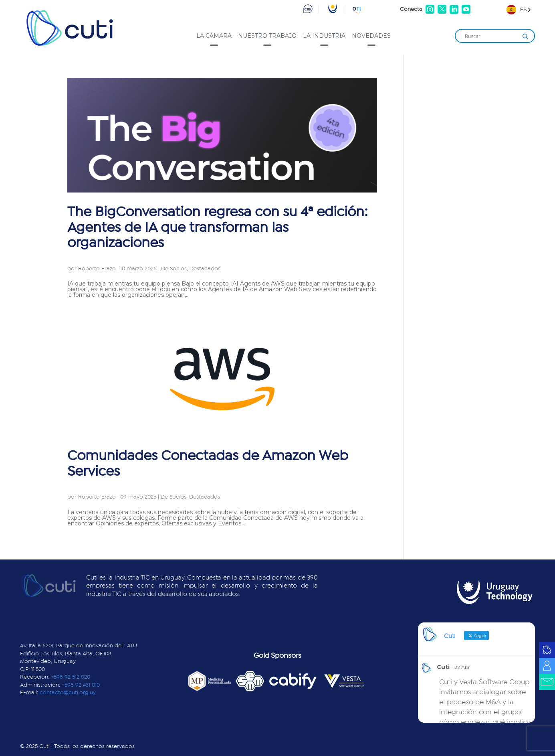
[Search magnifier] (525, 36)
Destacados (205, 269)
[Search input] (491, 36)
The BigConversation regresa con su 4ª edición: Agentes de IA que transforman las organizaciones (218, 227)
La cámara (214, 36)
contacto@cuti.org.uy (68, 693)
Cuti (443, 667)
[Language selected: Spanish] (519, 9)
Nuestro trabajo (267, 36)
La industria (324, 36)
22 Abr (462, 667)
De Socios (174, 269)
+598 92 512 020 (71, 677)
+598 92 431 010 (81, 685)
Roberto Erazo (97, 269)
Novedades (371, 36)
